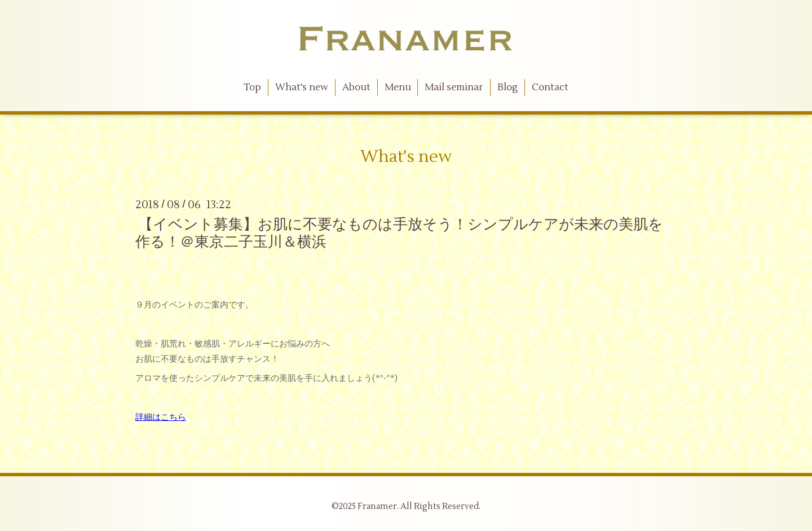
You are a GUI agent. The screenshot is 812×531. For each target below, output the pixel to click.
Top (252, 87)
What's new (302, 87)
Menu (398, 87)
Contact (550, 87)
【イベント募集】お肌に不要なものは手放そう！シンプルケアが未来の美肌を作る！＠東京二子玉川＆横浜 (399, 233)
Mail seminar (454, 87)
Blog (507, 87)
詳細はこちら (161, 417)
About (356, 87)
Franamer (377, 506)
